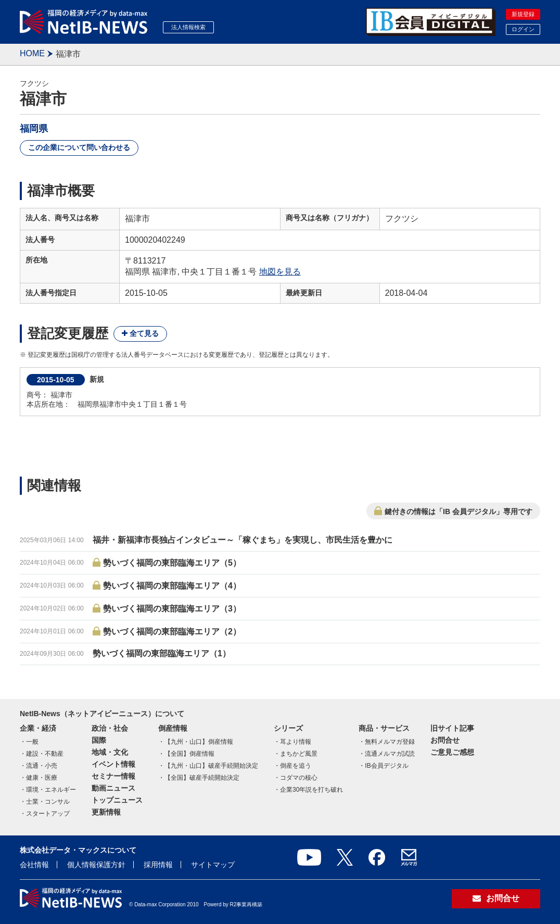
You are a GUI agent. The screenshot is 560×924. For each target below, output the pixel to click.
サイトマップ (213, 865)
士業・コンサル (48, 802)
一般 (32, 742)
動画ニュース (113, 788)
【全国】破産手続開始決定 (202, 778)
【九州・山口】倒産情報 (199, 742)
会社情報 (34, 865)
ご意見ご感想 (452, 752)
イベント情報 (113, 764)
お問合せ (445, 740)
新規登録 (523, 14)
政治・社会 (110, 728)
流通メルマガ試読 (390, 754)
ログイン (523, 29)
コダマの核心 (299, 778)
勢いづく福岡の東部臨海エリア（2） (172, 632)
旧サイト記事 (452, 728)
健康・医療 (42, 778)
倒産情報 (173, 728)
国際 (99, 740)
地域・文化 (110, 752)
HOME (32, 53)
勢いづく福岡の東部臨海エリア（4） (172, 586)
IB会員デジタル (386, 766)
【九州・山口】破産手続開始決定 (211, 766)
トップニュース (117, 800)
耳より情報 (296, 742)
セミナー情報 (113, 776)
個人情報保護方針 (96, 865)
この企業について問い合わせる (79, 147)
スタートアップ (48, 814)
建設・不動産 (45, 754)
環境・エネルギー (51, 790)
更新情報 (106, 812)
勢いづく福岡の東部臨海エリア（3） (172, 609)
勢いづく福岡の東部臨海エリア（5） (172, 563)
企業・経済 (38, 728)
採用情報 (158, 865)
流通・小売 (42, 766)
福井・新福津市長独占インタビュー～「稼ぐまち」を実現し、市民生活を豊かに (243, 540)
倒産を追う (296, 766)
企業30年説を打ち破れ (311, 790)
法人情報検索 (188, 27)
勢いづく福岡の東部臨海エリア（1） (162, 653)
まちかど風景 (299, 754)
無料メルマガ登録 (390, 742)
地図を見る (280, 272)
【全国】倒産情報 (189, 754)
